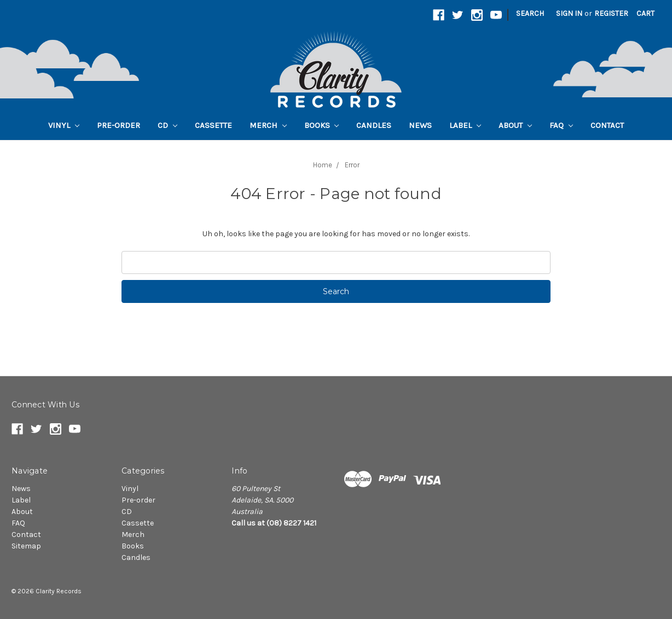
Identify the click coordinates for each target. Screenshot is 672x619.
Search (530, 13)
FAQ (561, 125)
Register (611, 13)
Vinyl (64, 125)
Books (322, 125)
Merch (268, 125)
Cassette (213, 125)
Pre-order (118, 125)
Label (465, 125)
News (420, 125)
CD (167, 125)
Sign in (569, 13)
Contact (607, 125)
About (515, 125)
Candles (374, 125)
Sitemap (26, 546)
